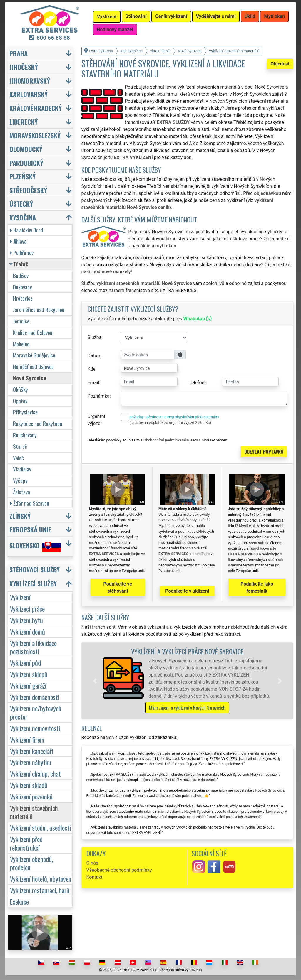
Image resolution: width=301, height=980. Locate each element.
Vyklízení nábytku (31, 762)
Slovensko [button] (35, 545)
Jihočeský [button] (24, 67)
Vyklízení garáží (28, 685)
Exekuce (19, 901)
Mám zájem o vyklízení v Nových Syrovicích (187, 708)
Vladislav (22, 469)
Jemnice (21, 321)
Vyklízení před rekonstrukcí (26, 843)
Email (93, 383)
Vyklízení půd (25, 663)
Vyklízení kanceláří (32, 751)
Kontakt (95, 877)
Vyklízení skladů (29, 785)
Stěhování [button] (136, 16)
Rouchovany (25, 435)
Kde (92, 369)
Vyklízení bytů (26, 620)
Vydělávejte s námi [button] (216, 16)
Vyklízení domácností (35, 697)
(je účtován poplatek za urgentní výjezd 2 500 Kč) (170, 422)
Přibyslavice (25, 412)
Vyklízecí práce (27, 609)
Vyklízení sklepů (29, 674)
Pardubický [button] (26, 163)
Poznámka (99, 396)
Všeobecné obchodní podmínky (119, 870)
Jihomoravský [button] (30, 81)
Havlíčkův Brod (27, 230)
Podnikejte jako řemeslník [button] (257, 587)
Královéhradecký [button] (36, 108)
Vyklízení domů (27, 631)
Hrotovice (23, 298)
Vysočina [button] (23, 217)
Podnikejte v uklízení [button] (187, 591)
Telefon (197, 383)
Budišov (21, 275)
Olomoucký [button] (26, 149)
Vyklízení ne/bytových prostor (36, 712)
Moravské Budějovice (34, 355)
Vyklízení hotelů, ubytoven (41, 879)
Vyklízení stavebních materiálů (34, 812)
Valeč (18, 458)
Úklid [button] (250, 16)
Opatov (20, 401)
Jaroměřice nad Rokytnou (39, 309)
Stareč (20, 446)
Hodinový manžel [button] (115, 29)
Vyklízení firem (27, 739)
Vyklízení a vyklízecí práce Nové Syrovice (187, 651)
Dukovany (22, 287)
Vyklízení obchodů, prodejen (31, 863)
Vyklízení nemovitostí (35, 728)
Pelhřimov (22, 253)
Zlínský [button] (20, 516)
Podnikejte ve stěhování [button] (118, 587)
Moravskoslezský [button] (35, 135)
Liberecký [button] (24, 122)
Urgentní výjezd (96, 420)
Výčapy (20, 480)
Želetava (21, 492)
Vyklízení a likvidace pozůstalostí (33, 647)
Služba (95, 337)
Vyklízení (20, 597)
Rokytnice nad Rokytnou (37, 423)
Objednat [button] (280, 64)
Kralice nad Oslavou (33, 332)
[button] (95, 681)
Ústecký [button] (21, 204)
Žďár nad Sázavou (30, 503)
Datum (95, 356)
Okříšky (20, 389)
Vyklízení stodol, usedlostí (41, 828)
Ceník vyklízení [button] (171, 16)
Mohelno (21, 344)
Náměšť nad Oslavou (33, 366)
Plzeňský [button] (22, 176)
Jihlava (18, 241)
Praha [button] (19, 53)
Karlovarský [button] (29, 94)
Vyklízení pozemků (31, 796)
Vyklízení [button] (107, 17)
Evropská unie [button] (30, 529)
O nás (92, 863)
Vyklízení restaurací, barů (40, 890)
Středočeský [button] (28, 190)
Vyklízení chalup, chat (35, 774)
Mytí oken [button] (274, 16)
